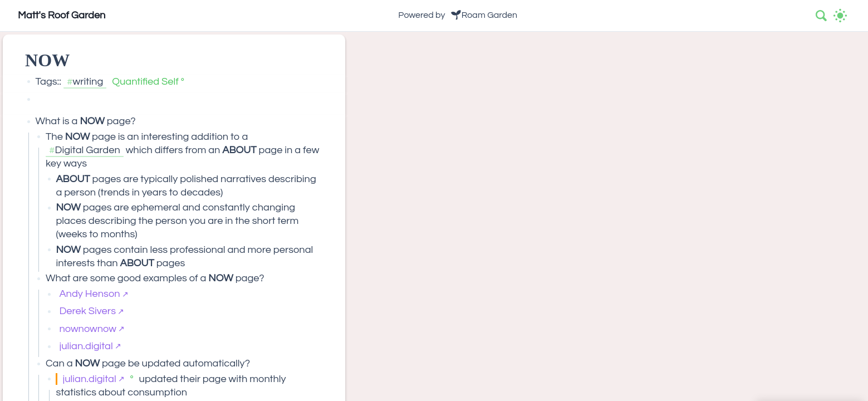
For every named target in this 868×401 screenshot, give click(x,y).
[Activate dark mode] (840, 16)
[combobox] (822, 16)
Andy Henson (89, 294)
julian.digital (86, 346)
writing (88, 82)
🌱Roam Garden (484, 15)
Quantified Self (145, 82)
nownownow (87, 329)
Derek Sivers (87, 311)
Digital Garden (88, 150)
